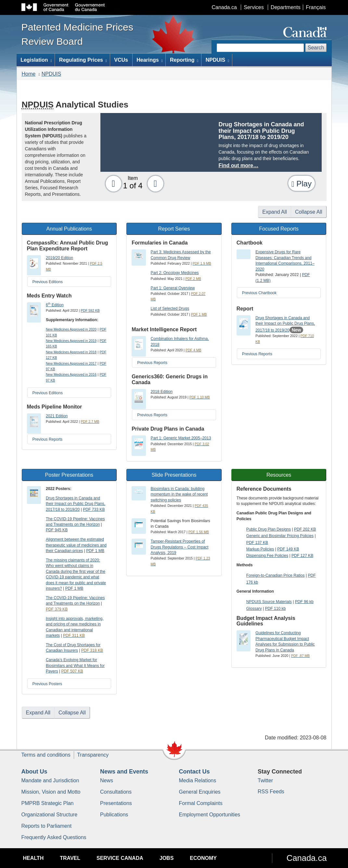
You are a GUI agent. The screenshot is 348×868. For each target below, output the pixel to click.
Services (254, 7)
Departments (286, 7)
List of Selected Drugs (170, 308)
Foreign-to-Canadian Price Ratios (276, 575)
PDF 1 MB (95, 551)
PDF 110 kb (275, 609)
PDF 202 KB (305, 529)
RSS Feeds (271, 792)
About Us (34, 772)
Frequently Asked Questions (54, 837)
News (107, 780)
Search (316, 48)
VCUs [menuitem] (121, 60)
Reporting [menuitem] (184, 60)
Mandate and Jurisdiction (50, 780)
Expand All (275, 212)
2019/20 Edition (59, 258)
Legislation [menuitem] (36, 60)
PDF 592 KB (90, 310)
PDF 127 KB (302, 556)
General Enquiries (200, 792)
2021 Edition (57, 416)
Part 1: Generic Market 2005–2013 (181, 438)
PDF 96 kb (304, 602)
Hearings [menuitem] (149, 60)
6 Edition (55, 305)
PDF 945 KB (57, 530)
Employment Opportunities (210, 815)
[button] (112, 183)
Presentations (116, 803)
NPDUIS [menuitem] (217, 60)
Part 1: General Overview (173, 288)
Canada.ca (224, 7)
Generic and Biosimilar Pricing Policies (280, 536)
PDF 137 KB (257, 543)
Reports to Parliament (47, 826)
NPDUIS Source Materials (269, 602)
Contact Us (194, 772)
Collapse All (309, 212)
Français (316, 7)
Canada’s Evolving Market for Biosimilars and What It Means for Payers (75, 666)
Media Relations (198, 780)
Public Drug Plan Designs (269, 529)
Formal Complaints (201, 803)
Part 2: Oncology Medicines (175, 273)
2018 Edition (162, 392)
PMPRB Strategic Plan (48, 803)
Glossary (254, 609)
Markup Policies (260, 549)
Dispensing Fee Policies (267, 556)
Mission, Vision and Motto (51, 792)
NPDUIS (51, 74)
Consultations (116, 792)
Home (29, 74)
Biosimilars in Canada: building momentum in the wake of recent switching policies (179, 494)
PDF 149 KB (288, 549)
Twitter (265, 780)
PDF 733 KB (94, 509)
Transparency (93, 755)
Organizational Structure (50, 815)
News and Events (124, 772)
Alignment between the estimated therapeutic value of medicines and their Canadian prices (76, 545)
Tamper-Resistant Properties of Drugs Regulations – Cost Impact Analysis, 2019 (180, 547)
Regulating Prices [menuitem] (83, 60)
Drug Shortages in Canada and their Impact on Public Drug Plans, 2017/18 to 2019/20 (285, 324)
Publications (114, 815)
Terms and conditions (46, 755)
